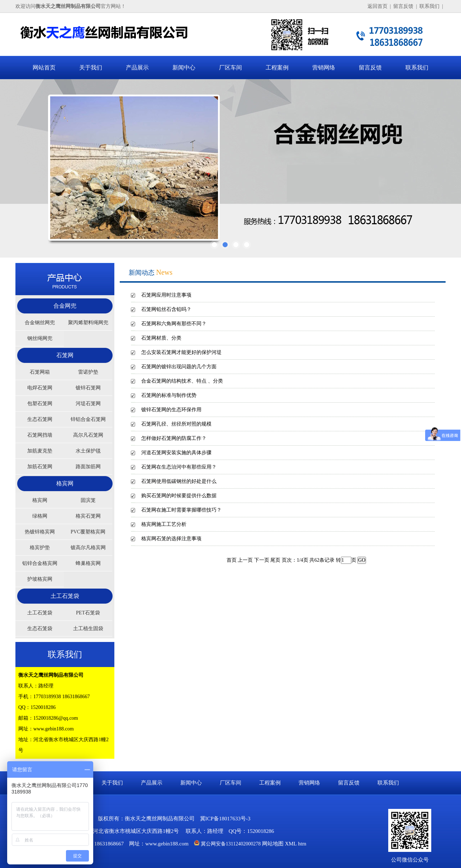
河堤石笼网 (88, 404)
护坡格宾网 (40, 579)
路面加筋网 (88, 467)
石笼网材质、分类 (161, 338)
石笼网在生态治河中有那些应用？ (179, 467)
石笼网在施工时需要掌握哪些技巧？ (181, 510)
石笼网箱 (40, 372)
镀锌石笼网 (88, 388)
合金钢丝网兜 (40, 323)
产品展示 (137, 68)
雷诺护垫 (88, 372)
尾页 (275, 560)
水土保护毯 (88, 451)
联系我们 (429, 6)
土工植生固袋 (88, 629)
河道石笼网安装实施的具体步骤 (176, 453)
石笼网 (65, 355)
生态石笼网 (40, 419)
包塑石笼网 (40, 404)
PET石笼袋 (88, 613)
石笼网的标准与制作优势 (169, 395)
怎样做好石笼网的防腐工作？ (174, 438)
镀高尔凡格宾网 (88, 548)
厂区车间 (230, 68)
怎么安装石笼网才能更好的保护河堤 (181, 352)
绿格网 (40, 516)
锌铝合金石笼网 (88, 419)
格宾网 (65, 483)
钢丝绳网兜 (40, 338)
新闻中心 (184, 68)
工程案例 (277, 68)
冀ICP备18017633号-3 (225, 819)
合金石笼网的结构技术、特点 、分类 (182, 381)
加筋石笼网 (40, 467)
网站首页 (44, 68)
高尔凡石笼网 (88, 435)
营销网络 (324, 68)
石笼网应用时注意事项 (166, 295)
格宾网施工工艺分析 (164, 524)
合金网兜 (65, 306)
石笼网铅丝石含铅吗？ (166, 309)
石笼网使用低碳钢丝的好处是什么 (179, 481)
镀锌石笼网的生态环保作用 (171, 410)
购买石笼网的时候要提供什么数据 (179, 496)
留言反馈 (403, 6)
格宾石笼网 (88, 516)
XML (291, 844)
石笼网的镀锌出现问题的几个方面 (179, 367)
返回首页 (377, 6)
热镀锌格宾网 (40, 532)
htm (302, 844)
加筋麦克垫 (40, 451)
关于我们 (91, 68)
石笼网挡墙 (40, 435)
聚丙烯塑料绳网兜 (88, 323)
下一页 (262, 560)
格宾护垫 (40, 548)
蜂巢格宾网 (88, 563)
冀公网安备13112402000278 (231, 844)
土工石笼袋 (65, 596)
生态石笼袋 (40, 629)
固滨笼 (88, 500)
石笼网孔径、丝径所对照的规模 (176, 424)
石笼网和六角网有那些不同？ (174, 324)
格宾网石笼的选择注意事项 (171, 539)
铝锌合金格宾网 (40, 563)
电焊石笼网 (40, 388)
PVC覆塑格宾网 (88, 532)
